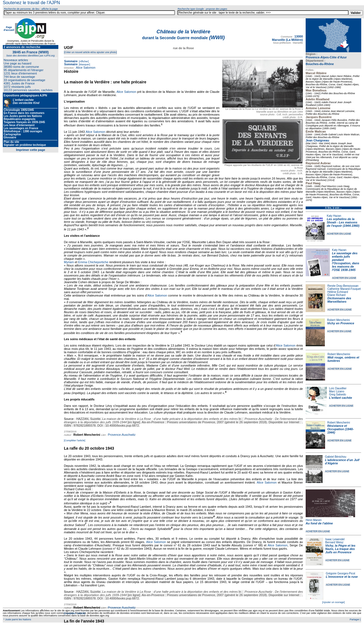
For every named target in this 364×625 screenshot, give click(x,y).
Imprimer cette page (31, 150)
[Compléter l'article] (75, 440)
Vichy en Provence (341, 323)
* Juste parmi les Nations (17, 619)
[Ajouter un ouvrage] (333, 602)
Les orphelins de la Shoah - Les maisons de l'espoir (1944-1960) (343, 222)
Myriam (69, 262)
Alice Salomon (86, 68)
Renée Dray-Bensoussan (343, 286)
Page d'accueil (9, 29)
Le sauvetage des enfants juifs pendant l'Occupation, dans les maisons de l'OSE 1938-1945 (346, 262)
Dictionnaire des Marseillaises (339, 300)
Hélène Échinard (338, 292)
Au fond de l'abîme (319, 523)
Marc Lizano (336, 391)
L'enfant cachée (341, 398)
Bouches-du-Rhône (320, 64)
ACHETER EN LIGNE (339, 234)
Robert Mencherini (338, 320)
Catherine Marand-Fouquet (344, 289)
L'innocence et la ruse (342, 577)
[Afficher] (83, 61)
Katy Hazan (334, 216)
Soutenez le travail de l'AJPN (31, 3)
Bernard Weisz (334, 542)
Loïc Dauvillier (338, 388)
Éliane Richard (336, 295)
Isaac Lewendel (335, 539)
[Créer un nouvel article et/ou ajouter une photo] (90, 52)
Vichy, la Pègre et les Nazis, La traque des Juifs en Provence (341, 549)
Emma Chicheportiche (93, 262)
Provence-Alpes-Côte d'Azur (326, 57)
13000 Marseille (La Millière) (287, 38)
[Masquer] (84, 64)
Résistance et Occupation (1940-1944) (341, 429)
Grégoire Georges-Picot (340, 573)
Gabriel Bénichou (336, 457)
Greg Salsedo (337, 394)
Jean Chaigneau (317, 140)
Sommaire (71, 61)
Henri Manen (314, 520)
